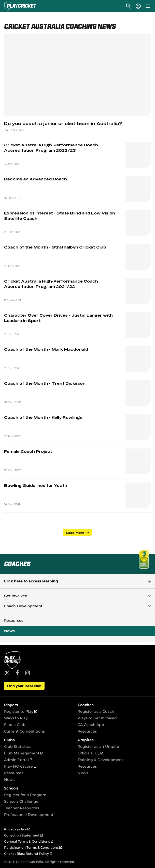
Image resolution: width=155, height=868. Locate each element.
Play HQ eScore (20, 766)
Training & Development (100, 760)
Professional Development (29, 815)
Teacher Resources (22, 808)
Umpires (86, 740)
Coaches (86, 705)
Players (11, 705)
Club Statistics (17, 747)
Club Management (24, 753)
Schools (11, 788)
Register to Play (20, 711)
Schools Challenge (21, 801)
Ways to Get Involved (97, 718)
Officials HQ (90, 753)
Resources (14, 621)
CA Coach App (91, 725)
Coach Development (23, 606)
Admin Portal (18, 760)
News (9, 631)
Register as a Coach (96, 711)
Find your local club (24, 686)
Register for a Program (25, 795)
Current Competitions (24, 731)
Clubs (9, 740)
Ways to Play (16, 718)
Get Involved (16, 596)
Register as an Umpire (98, 747)
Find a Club (15, 725)
